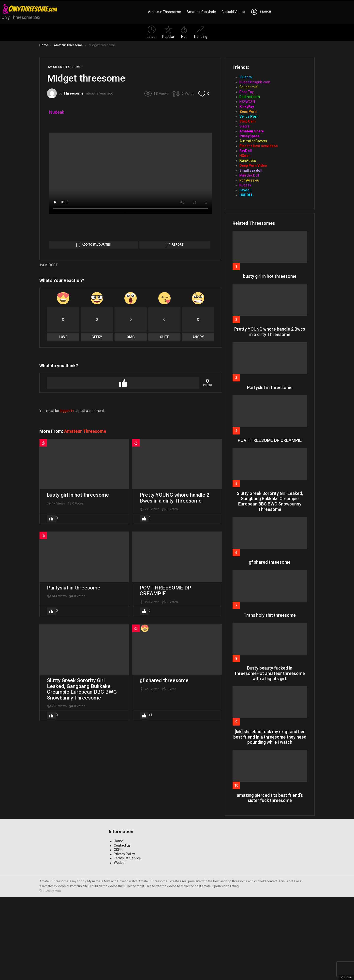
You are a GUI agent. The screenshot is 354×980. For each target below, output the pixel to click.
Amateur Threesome (164, 12)
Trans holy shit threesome (270, 615)
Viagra (244, 126)
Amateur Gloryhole (201, 12)
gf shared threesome (164, 843)
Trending (200, 32)
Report (178, 407)
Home (118, 924)
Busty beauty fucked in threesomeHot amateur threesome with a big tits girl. (270, 673)
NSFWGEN (247, 102)
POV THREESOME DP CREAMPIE (165, 753)
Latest (152, 32)
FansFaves (248, 161)
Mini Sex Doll (249, 175)
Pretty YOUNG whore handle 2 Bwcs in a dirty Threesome (175, 660)
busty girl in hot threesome (78, 658)
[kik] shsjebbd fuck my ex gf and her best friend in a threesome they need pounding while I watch (270, 737)
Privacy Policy (124, 937)
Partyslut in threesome (74, 750)
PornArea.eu (249, 180)
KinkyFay (247, 107)
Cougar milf (249, 87)
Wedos (119, 946)
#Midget (50, 428)
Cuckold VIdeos (233, 12)
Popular (168, 32)
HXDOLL (246, 195)
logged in (67, 573)
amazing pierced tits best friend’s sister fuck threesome (270, 798)
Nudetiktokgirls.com (255, 82)
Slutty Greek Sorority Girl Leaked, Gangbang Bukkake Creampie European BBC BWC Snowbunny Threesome (82, 852)
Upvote (123, 546)
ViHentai (246, 77)
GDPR (118, 933)
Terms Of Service (127, 941)
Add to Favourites (96, 407)
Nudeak (57, 112)
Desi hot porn (250, 97)
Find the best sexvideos (259, 146)
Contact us (122, 928)
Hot (184, 32)
